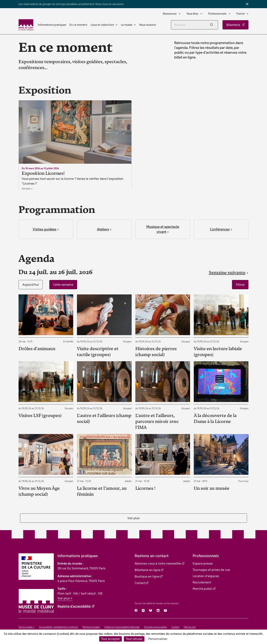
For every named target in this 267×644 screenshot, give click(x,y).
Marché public (203, 589)
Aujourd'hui (31, 285)
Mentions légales (91, 627)
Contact (140, 583)
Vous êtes (193, 14)
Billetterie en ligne (147, 570)
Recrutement (202, 582)
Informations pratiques (52, 25)
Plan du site (190, 627)
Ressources (170, 14)
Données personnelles (155, 627)
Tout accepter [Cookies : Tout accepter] (111, 639)
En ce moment (78, 25)
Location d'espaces (206, 576)
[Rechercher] (195, 25)
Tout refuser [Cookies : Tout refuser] (134, 639)
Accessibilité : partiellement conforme (59, 627)
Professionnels (218, 14)
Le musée (127, 25)
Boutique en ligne (147, 576)
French (241, 14)
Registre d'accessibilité (74, 606)
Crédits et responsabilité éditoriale (122, 627)
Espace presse (203, 563)
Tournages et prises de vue (211, 570)
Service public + (27, 627)
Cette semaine (63, 285)
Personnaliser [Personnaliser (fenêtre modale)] (158, 639)
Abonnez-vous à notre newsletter (158, 563)
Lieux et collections (102, 25)
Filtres (240, 285)
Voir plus (133, 518)
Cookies (175, 627)
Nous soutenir (148, 25)
